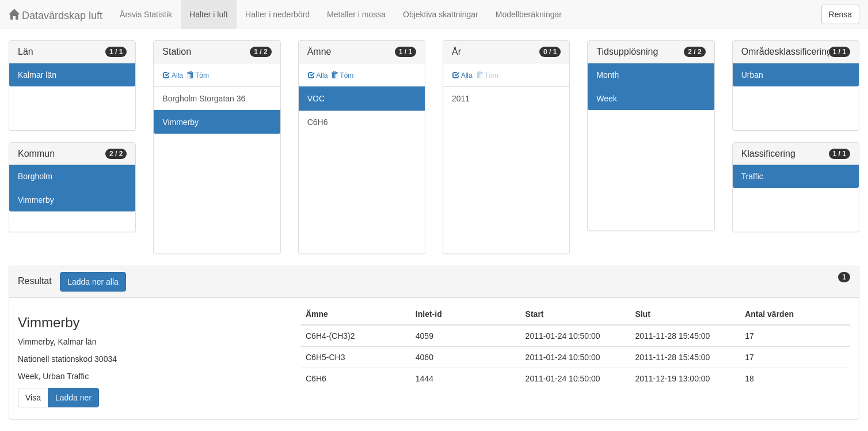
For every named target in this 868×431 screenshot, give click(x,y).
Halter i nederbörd (277, 14)
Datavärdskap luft (56, 15)
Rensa (840, 14)
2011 (461, 99)
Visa (33, 398)
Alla (173, 75)
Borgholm (35, 176)
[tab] (434, 282)
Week (607, 99)
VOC (316, 99)
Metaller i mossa (356, 14)
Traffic (752, 176)
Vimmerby (36, 200)
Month (608, 75)
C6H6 (318, 122)
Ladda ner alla (93, 282)
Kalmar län (37, 75)
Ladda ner (73, 398)
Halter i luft (209, 14)
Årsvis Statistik (146, 14)
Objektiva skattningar (441, 14)
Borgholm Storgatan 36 (204, 99)
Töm (198, 75)
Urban (752, 75)
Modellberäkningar (529, 14)
